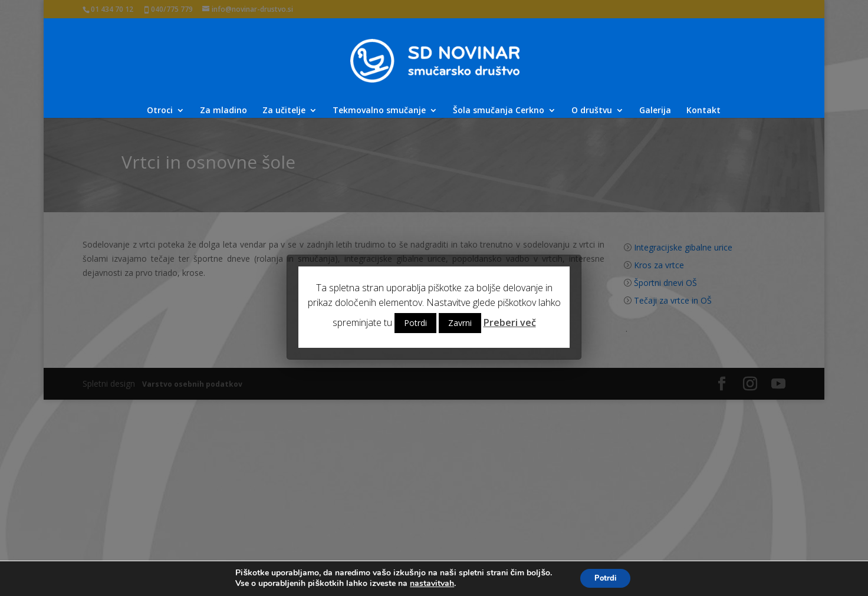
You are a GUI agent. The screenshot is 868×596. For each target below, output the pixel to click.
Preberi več (510, 322)
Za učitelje (284, 111)
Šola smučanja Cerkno (499, 111)
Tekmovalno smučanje (379, 111)
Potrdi (415, 323)
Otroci (160, 111)
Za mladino (223, 111)
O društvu (592, 111)
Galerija (655, 111)
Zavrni (460, 323)
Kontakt (703, 111)
